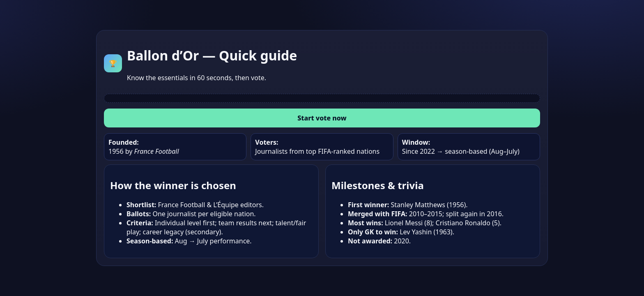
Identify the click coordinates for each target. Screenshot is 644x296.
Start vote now (322, 118)
